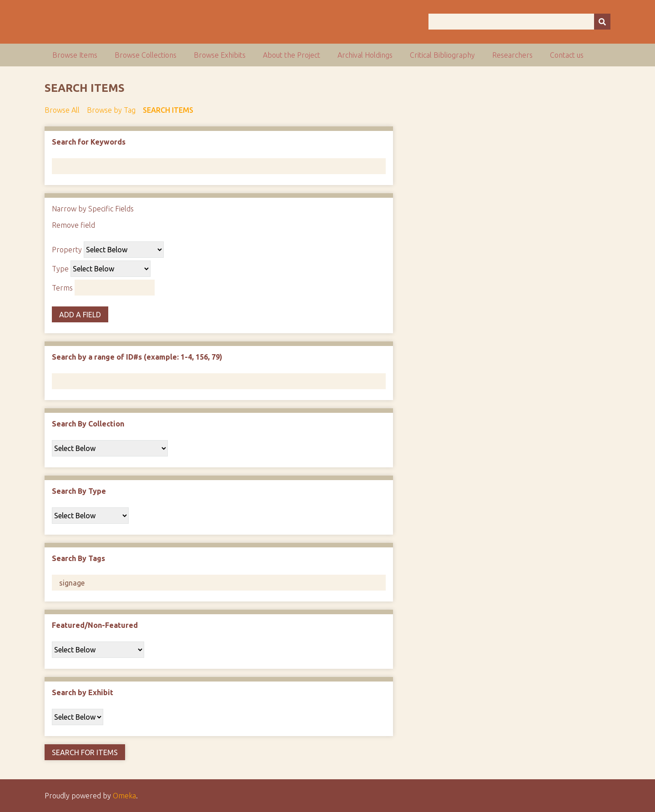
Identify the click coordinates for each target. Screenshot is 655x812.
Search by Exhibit (83, 692)
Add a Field (80, 315)
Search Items (168, 110)
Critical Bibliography (442, 55)
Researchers (512, 55)
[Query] (520, 22)
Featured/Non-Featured (95, 625)
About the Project (292, 55)
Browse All (62, 110)
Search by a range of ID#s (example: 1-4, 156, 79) (137, 357)
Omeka (124, 796)
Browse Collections (146, 55)
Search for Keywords (89, 142)
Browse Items (75, 55)
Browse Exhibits (220, 55)
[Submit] (602, 22)
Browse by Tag (111, 110)
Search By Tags (78, 558)
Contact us (567, 55)
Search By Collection (88, 424)
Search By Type (79, 491)
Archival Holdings (365, 55)
